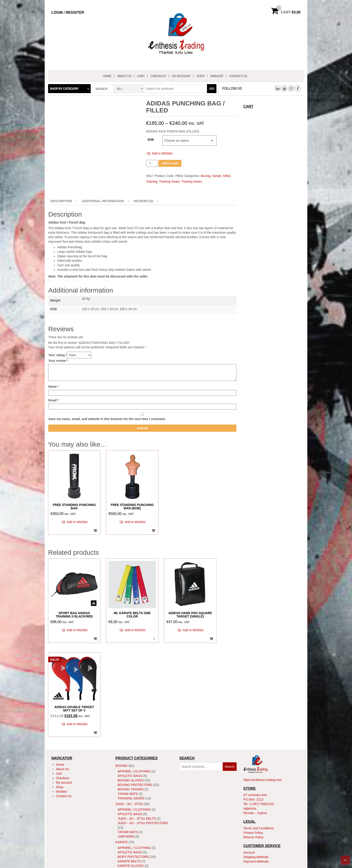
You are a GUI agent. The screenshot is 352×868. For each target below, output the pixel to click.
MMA (227, 176)
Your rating (58, 355)
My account (181, 76)
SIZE (151, 140)
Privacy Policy (253, 729)
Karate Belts (129, 758)
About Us (124, 76)
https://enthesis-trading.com (263, 676)
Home (107, 76)
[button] (159, 153)
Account (249, 749)
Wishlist (217, 76)
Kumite (126, 777)
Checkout (158, 76)
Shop (200, 76)
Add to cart (170, 163)
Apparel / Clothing (134, 668)
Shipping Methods (256, 753)
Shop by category (64, 89)
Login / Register (68, 12)
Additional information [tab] (103, 201)
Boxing (206, 176)
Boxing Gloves (131, 677)
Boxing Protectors (135, 681)
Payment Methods (256, 758)
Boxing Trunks (131, 686)
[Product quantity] (152, 163)
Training (152, 181)
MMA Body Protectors (137, 816)
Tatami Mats (128, 690)
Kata (124, 772)
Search (230, 663)
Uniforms (126, 733)
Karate (217, 176)
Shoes (123, 787)
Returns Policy (253, 734)
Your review (58, 361)
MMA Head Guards (133, 825)
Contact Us (238, 76)
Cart (141, 76)
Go (212, 89)
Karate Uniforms (133, 767)
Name (54, 387)
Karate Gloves (131, 762)
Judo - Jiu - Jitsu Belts (137, 715)
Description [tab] (61, 201)
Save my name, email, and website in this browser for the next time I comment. (107, 419)
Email (54, 400)
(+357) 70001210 (262, 700)
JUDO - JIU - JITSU (129, 700)
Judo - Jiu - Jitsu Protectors (143, 720)
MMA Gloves (128, 821)
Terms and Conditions (258, 725)
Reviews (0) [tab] (143, 201)
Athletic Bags (130, 672)
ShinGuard (127, 783)
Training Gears (169, 181)
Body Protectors (133, 753)
